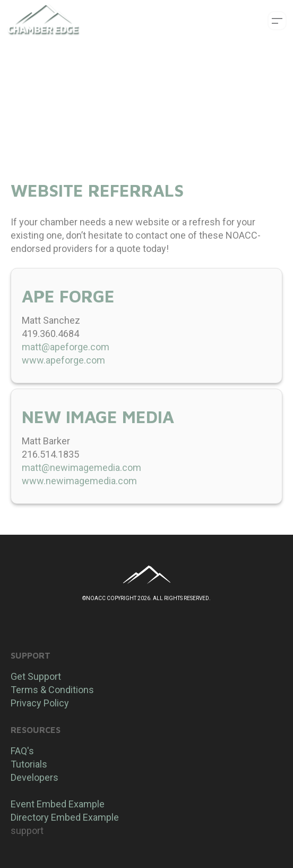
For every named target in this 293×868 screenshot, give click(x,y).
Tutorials (29, 764)
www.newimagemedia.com (79, 481)
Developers (35, 777)
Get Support (36, 676)
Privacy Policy (40, 703)
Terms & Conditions (52, 690)
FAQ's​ (22, 751)
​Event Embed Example (58, 804)
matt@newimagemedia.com (81, 467)
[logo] (44, 21)
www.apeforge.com (63, 360)
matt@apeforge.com (66, 347)
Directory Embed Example (65, 817)
